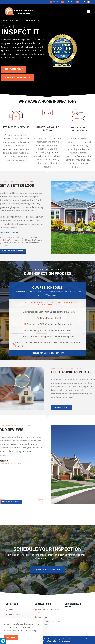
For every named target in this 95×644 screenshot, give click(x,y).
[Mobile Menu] (89, 11)
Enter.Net (75, 639)
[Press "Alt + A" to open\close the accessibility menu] (3, 641)
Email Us (81, 2)
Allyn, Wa (55, 2)
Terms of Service (60, 641)
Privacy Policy (48, 641)
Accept (11, 637)
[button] (14, 69)
